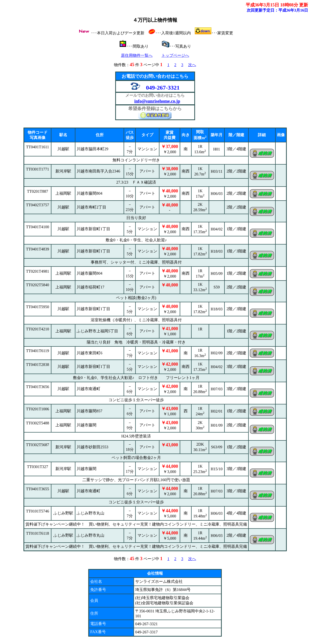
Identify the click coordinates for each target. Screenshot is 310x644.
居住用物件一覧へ (137, 55)
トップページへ (175, 55)
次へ (192, 65)
